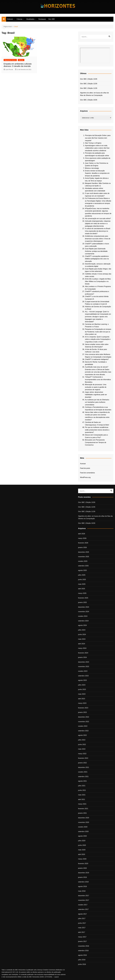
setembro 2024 (83, 621)
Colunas (20, 19)
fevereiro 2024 (83, 653)
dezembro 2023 (84, 662)
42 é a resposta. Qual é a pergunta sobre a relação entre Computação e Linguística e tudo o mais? (98, 339)
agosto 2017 (82, 914)
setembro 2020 (83, 831)
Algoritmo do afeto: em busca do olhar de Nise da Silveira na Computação (94, 94)
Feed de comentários (87, 473)
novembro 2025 (84, 557)
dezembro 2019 (84, 873)
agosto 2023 (82, 680)
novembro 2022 (84, 722)
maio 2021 (82, 795)
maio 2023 (82, 694)
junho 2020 (82, 845)
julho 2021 (82, 786)
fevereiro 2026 (83, 543)
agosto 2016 (82, 955)
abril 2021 (82, 799)
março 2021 (82, 804)
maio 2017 (82, 928)
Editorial (10, 19)
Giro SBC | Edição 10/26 (89, 100)
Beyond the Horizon (10, 60)
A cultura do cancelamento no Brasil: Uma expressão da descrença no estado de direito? (98, 231)
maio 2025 (82, 584)
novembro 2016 (84, 946)
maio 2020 (82, 850)
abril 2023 (82, 699)
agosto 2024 (82, 625)
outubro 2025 (83, 561)
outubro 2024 (83, 616)
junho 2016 (82, 964)
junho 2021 (82, 790)
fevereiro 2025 (83, 598)
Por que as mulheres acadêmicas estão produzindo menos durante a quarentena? (97, 430)
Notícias (21, 60)
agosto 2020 (82, 836)
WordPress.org (85, 477)
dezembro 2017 (84, 896)
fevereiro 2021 (83, 809)
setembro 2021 (83, 777)
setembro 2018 (83, 882)
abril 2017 (82, 932)
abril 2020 (82, 854)
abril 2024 (82, 644)
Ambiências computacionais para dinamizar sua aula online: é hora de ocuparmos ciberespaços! (98, 239)
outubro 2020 (83, 827)
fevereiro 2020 (83, 864)
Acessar (83, 464)
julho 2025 (82, 575)
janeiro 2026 (82, 547)
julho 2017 (82, 919)
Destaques (42, 19)
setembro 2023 (83, 676)
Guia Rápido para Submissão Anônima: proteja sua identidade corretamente (96, 251)
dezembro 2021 (84, 767)
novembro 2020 (84, 822)
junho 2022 (82, 744)
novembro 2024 (84, 612)
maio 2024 (82, 639)
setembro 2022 (83, 731)
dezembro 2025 (84, 552)
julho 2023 (82, 685)
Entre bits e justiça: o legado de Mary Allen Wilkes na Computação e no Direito (98, 281)
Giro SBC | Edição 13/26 (89, 79)
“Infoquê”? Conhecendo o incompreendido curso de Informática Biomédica (98, 379)
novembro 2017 (84, 900)
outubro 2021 (83, 772)
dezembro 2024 (84, 607)
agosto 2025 (82, 570)
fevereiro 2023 (83, 708)
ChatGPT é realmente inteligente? (97, 359)
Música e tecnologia (92, 168)
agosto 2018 (82, 886)
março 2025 (82, 593)
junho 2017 (82, 923)
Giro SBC (52, 19)
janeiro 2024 (82, 657)
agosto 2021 (82, 781)
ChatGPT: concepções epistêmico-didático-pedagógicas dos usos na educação (97, 259)
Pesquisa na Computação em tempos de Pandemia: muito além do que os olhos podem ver (98, 332)
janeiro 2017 (82, 941)
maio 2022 (82, 749)
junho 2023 (82, 689)
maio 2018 (82, 891)
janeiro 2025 (82, 602)
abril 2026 (82, 534)
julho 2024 (82, 630)
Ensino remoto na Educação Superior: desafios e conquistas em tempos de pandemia (97, 173)
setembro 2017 (83, 909)
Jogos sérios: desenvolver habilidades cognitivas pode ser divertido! (96, 395)
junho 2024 (82, 634)
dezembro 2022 (84, 717)
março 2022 (82, 754)
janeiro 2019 (82, 877)
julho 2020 (82, 841)
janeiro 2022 (82, 763)
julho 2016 (82, 960)
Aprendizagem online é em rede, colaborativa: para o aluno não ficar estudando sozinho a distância (97, 148)
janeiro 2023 (82, 712)
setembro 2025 (83, 566)
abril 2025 (82, 589)
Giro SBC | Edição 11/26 (89, 88)
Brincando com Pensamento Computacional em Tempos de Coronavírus (96, 442)
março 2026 (82, 538)
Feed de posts (85, 468)
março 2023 (82, 703)
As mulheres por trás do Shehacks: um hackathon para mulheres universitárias (97, 402)
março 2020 (82, 859)
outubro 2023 (83, 671)
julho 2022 (82, 740)
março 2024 (82, 648)
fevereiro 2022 (83, 758)
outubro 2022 (83, 726)
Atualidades (30, 19)
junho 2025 (82, 580)
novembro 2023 (84, 667)
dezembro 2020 (84, 818)
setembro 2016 (83, 951)
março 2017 (82, 937)
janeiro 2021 (82, 813)
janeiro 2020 (82, 868)
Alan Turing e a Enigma (93, 143)
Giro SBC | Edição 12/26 (89, 84)
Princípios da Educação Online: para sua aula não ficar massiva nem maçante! (98, 138)
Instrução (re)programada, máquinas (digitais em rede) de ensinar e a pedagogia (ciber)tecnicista (98, 224)
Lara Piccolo (8, 70)
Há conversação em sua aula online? (98, 219)
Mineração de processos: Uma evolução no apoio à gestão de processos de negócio (96, 387)
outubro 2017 (83, 905)
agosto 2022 (82, 735)
